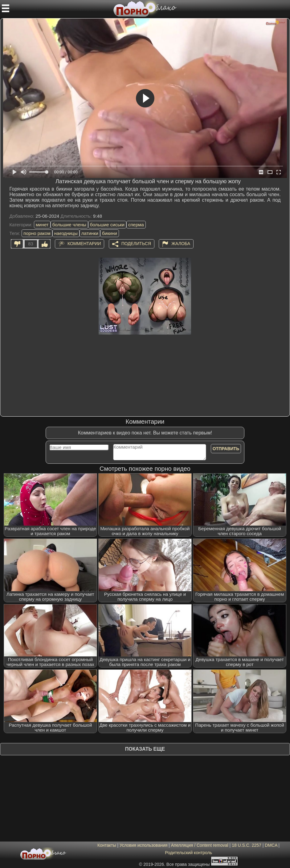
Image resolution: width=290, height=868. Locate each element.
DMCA (271, 845)
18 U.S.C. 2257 (247, 845)
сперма (136, 225)
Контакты (107, 845)
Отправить (226, 449)
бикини (110, 233)
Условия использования (143, 845)
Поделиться (136, 244)
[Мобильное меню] (6, 8)
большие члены (69, 225)
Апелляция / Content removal (200, 845)
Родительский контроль (188, 853)
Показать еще (145, 749)
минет (42, 225)
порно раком (37, 233)
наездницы (66, 233)
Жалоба (181, 244)
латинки (90, 233)
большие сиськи (107, 225)
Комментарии (84, 244)
